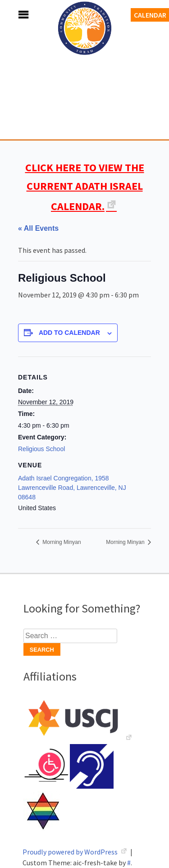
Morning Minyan (61, 542)
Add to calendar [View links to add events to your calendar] (69, 333)
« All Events (38, 228)
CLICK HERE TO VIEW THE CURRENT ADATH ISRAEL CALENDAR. (85, 187)
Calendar (150, 15)
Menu (14, 15)
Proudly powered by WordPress (71, 852)
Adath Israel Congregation (85, 78)
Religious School (41, 449)
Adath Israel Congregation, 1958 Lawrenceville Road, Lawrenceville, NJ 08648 (72, 488)
